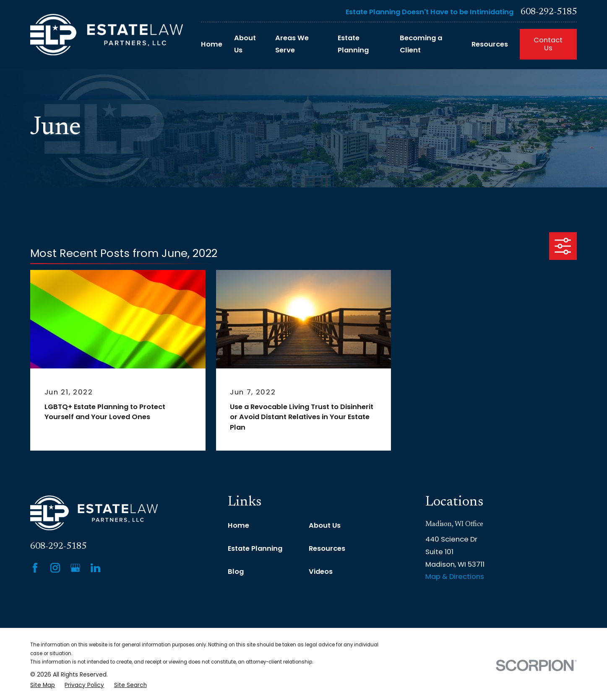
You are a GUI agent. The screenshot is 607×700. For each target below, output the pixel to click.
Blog (236, 572)
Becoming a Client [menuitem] (421, 44)
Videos (321, 572)
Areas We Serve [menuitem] (292, 44)
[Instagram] (55, 568)
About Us (325, 525)
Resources (327, 548)
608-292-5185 (549, 12)
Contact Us (548, 44)
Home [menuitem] (212, 44)
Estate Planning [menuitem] (353, 44)
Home (238, 525)
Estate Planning (255, 548)
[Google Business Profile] (75, 568)
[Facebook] (35, 568)
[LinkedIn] (95, 568)
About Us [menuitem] (245, 44)
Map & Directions (455, 577)
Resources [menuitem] (490, 44)
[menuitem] (43, 686)
